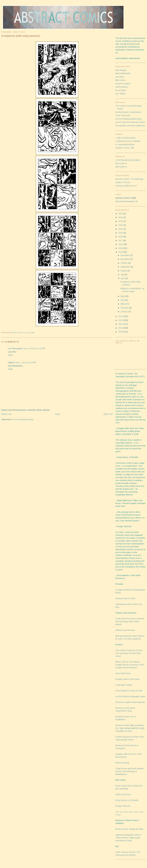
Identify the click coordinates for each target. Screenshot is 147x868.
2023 (121, 217)
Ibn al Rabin (121, 90)
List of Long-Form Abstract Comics (130, 122)
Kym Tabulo (120, 94)
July (123, 275)
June (123, 278)
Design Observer (123, 806)
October (124, 263)
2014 (121, 252)
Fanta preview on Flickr (125, 598)
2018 (121, 237)
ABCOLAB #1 (121, 163)
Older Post (108, 414)
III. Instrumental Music (125, 145)
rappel (11, 362)
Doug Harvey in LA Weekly (127, 800)
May (123, 296)
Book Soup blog (122, 763)
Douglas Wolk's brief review (127, 679)
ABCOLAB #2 (121, 167)
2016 (121, 244)
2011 (121, 324)
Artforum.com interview (125, 630)
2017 (121, 240)
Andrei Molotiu (122, 87)
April (123, 300)
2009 (121, 332)
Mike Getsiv (120, 80)
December (125, 255)
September (126, 267)
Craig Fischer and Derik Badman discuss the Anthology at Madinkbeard (130, 771)
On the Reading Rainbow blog (128, 119)
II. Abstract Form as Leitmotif (128, 141)
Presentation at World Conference (130, 126)
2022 (121, 221)
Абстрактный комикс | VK (127, 201)
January (124, 312)
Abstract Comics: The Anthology (129, 179)
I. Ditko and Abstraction (125, 138)
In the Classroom (123, 115)
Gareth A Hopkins (123, 84)
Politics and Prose (123, 794)
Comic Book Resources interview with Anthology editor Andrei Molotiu (130, 621)
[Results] (125, 160)
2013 (121, 316)
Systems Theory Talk (125, 148)
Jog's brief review (123, 673)
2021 (121, 225)
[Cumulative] (135, 160)
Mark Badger (121, 70)
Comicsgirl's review (124, 685)
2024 (121, 214)
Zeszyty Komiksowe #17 (126, 186)
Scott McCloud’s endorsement (128, 112)
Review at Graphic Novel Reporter (130, 702)
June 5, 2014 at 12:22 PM (34, 348)
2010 (121, 328)
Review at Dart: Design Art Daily (129, 829)
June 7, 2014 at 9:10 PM (25, 362)
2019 (121, 233)
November (125, 259)
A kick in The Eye (123, 182)
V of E (118, 160)
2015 (121, 248)
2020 (121, 229)
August (124, 271)
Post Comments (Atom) (24, 419)
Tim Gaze (120, 77)
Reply (10, 355)
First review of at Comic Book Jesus (129, 653)
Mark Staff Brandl (123, 73)
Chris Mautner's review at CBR (129, 691)
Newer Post (6, 414)
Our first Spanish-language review (130, 696)
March (124, 304)
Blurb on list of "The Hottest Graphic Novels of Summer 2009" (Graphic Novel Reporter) (130, 665)
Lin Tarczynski (15, 348)
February (125, 308)
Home (57, 414)
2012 (121, 320)
